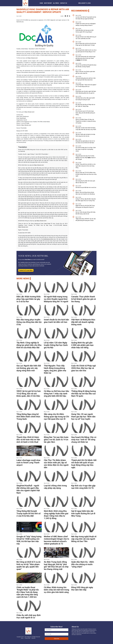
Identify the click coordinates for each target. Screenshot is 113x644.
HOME (41, 3)
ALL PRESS (56, 3)
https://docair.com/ (33, 58)
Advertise (33, 638)
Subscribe (57, 639)
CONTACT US (63, 3)
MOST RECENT (48, 3)
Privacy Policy (27, 638)
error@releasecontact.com (43, 137)
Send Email (23, 118)
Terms (22, 638)
